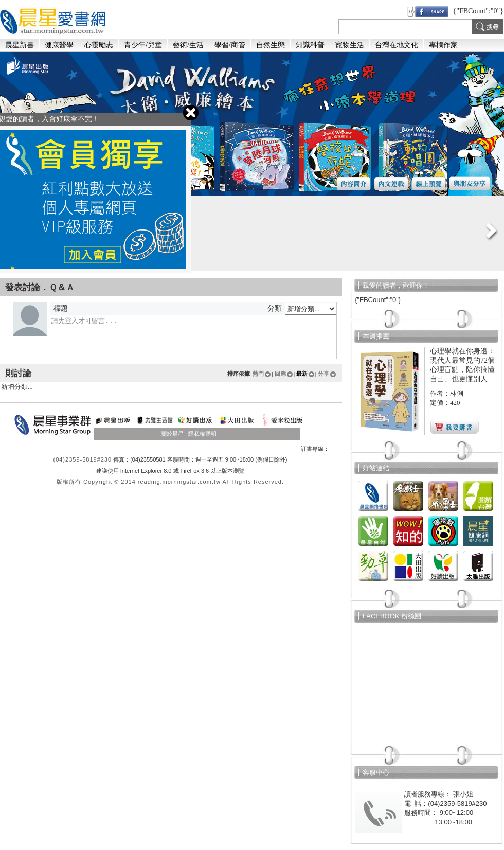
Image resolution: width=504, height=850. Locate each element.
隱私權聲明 (202, 434)
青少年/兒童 (143, 45)
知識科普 (310, 45)
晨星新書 (20, 45)
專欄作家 (443, 45)
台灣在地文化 (397, 45)
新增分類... (171, 387)
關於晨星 (172, 434)
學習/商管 (230, 45)
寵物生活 (350, 45)
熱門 (262, 374)
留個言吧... (193, 337)
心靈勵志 (99, 45)
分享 (327, 374)
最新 (306, 374)
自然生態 (271, 45)
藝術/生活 (188, 45)
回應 (284, 374)
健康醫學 (59, 45)
